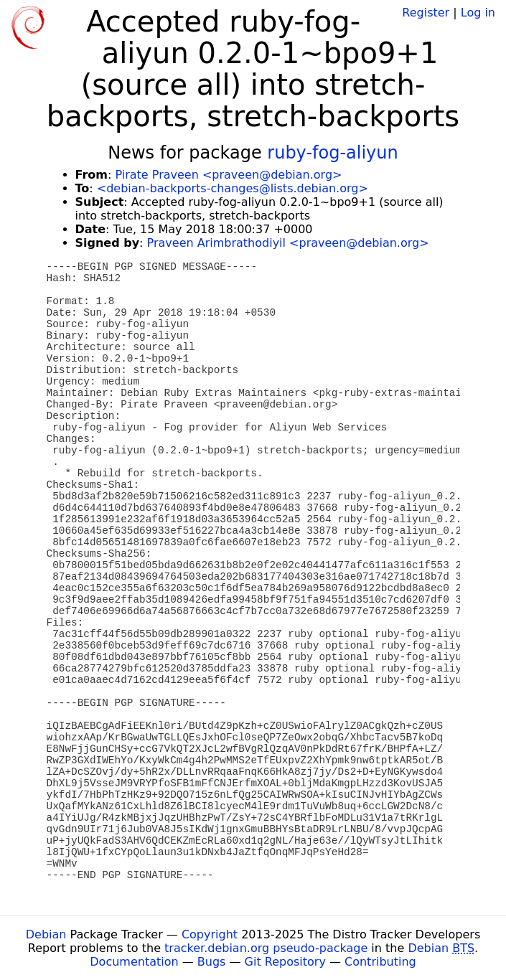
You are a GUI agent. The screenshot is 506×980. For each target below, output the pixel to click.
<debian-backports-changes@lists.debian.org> (233, 188)
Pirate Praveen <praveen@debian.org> (228, 175)
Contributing (380, 962)
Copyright (210, 934)
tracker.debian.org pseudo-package (266, 948)
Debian (46, 934)
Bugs (212, 962)
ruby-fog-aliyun (332, 153)
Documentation (134, 962)
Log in (478, 13)
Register (426, 13)
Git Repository (285, 962)
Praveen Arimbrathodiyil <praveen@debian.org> (288, 243)
